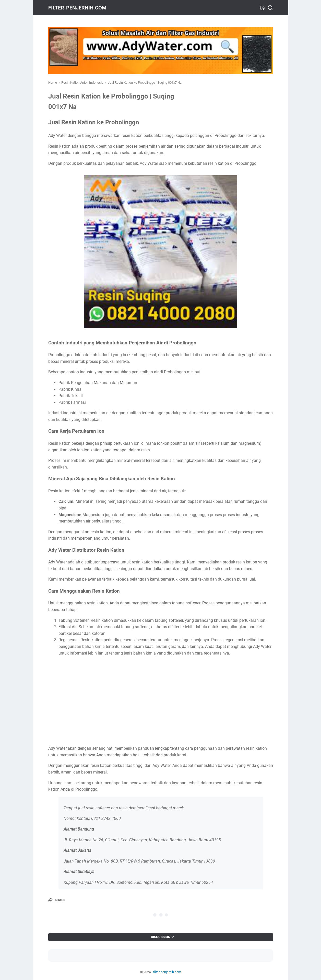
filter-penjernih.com (77, 8)
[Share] (57, 900)
